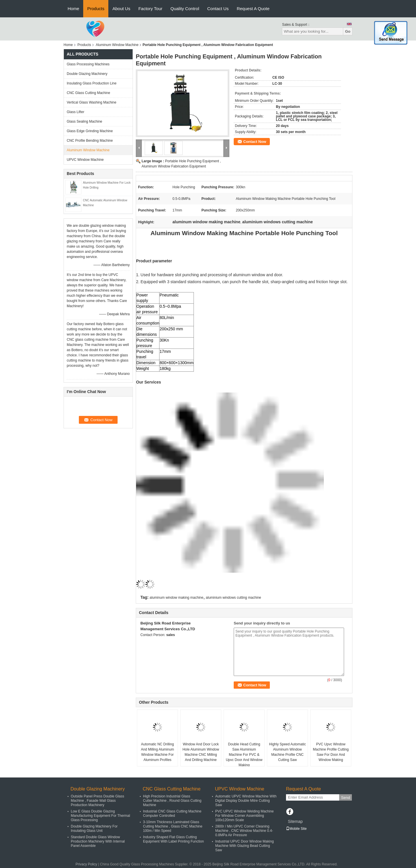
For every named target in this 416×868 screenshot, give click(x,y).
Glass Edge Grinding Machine (90, 131)
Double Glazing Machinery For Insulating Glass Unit (94, 829)
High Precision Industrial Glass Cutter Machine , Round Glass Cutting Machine (172, 801)
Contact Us (218, 9)
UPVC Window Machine (85, 160)
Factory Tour (150, 9)
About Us (121, 9)
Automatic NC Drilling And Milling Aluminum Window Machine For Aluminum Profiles (158, 752)
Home (73, 9)
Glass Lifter (76, 112)
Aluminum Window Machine (117, 45)
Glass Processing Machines (88, 64)
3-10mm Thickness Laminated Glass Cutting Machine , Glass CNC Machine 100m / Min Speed (173, 826)
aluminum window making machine (177, 598)
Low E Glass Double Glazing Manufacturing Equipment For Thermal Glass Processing (100, 816)
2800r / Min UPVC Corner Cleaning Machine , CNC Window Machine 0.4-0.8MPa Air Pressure (244, 831)
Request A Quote (253, 9)
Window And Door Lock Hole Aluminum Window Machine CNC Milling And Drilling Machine (201, 752)
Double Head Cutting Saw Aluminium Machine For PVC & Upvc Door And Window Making (244, 755)
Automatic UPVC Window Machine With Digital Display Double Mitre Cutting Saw (246, 801)
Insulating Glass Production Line (92, 83)
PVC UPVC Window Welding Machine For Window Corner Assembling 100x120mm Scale (245, 816)
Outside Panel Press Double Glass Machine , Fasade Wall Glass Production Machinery (97, 801)
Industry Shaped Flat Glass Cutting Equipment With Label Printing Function (173, 839)
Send (345, 798)
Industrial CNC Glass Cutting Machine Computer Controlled (172, 813)
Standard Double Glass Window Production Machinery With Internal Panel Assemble (98, 841)
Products (96, 9)
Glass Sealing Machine (84, 121)
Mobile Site (296, 829)
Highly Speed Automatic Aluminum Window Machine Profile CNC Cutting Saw (287, 752)
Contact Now (255, 142)
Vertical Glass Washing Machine (92, 102)
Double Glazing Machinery (87, 74)
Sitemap (295, 821)
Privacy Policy (87, 864)
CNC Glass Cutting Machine (88, 93)
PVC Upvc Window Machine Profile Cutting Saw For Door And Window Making (331, 752)
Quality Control (185, 9)
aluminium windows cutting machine (233, 598)
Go (348, 31)
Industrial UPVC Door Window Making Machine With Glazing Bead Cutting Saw (245, 846)
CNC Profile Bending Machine (90, 141)
